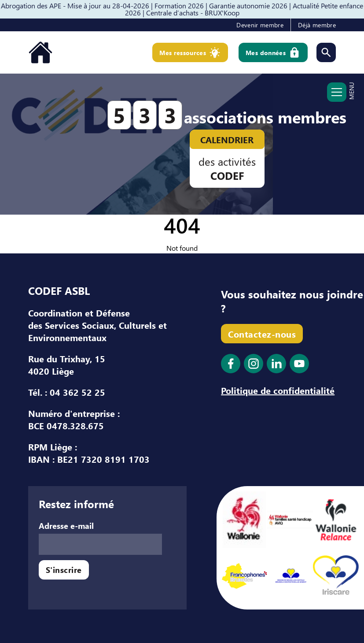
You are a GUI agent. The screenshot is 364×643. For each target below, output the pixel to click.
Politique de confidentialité (278, 390)
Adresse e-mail (66, 526)
